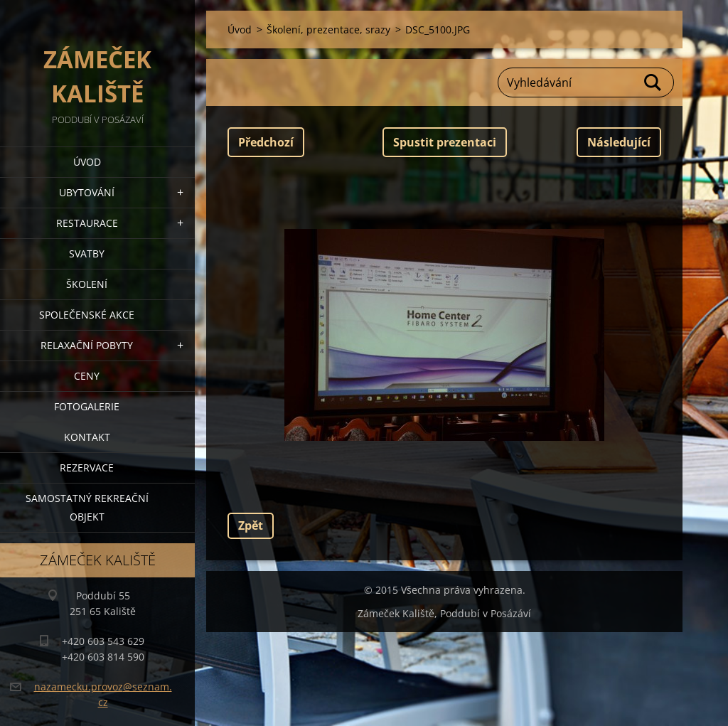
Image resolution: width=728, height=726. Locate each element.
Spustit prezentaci (445, 142)
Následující (619, 142)
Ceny (87, 376)
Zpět (251, 525)
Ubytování (87, 192)
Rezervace (87, 468)
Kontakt (87, 437)
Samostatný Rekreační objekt (87, 507)
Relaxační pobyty (87, 345)
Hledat (653, 82)
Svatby (87, 253)
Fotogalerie (87, 406)
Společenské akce (87, 315)
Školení (87, 284)
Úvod (87, 162)
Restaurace (87, 223)
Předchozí (266, 142)
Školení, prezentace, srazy (328, 30)
